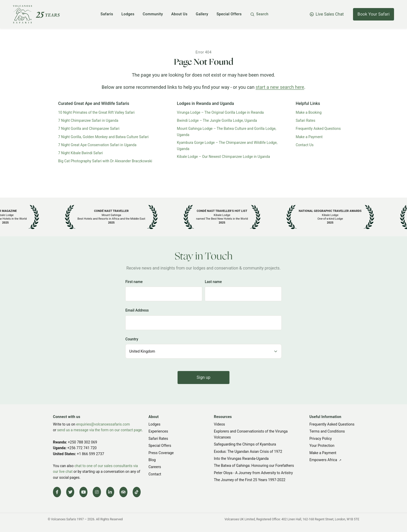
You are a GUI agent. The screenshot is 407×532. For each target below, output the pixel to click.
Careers (155, 467)
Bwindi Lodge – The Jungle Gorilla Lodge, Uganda (217, 120)
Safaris (107, 14)
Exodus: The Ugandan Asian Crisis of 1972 (248, 452)
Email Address (137, 310)
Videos (219, 424)
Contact (155, 474)
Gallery (202, 14)
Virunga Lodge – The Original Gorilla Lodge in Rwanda (221, 112)
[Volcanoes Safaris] (36, 14)
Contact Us (305, 145)
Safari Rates (306, 120)
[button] (259, 14)
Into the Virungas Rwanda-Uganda (241, 459)
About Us (179, 14)
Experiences (158, 432)
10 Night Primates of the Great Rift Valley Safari (96, 112)
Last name (213, 282)
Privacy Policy (321, 439)
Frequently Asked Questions (318, 129)
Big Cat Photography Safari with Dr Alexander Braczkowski (105, 161)
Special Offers (229, 14)
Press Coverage (161, 453)
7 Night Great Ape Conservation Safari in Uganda (97, 145)
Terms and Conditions (327, 432)
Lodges (128, 14)
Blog (152, 460)
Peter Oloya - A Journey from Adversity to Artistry (253, 473)
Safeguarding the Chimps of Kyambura (245, 445)
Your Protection (322, 446)
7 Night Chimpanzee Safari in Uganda (88, 120)
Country (132, 339)
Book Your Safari (374, 14)
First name (134, 282)
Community (153, 14)
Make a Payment (309, 137)
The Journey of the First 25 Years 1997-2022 (250, 480)
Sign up (204, 377)
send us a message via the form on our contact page (99, 430)
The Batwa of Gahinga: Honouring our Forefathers (254, 466)
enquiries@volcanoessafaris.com (103, 424)
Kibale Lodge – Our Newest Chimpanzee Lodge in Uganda (223, 157)
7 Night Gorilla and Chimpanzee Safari (89, 129)
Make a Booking (309, 112)
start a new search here (280, 87)
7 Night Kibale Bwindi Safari (80, 153)
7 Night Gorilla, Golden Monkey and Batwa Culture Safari (103, 137)
